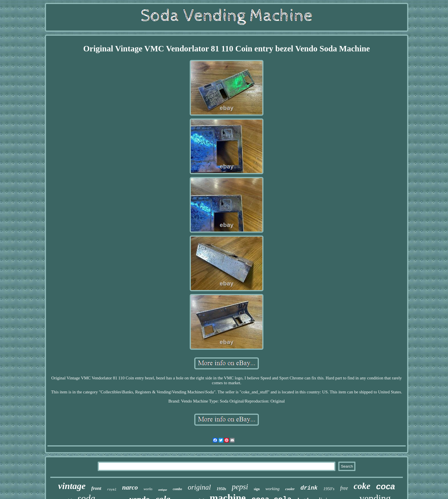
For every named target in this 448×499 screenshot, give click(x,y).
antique (163, 490)
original (199, 487)
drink (309, 488)
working (272, 489)
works (148, 489)
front (96, 488)
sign (257, 489)
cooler (290, 489)
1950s (221, 489)
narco (130, 487)
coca (385, 486)
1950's (329, 489)
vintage (72, 486)
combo (178, 489)
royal (112, 490)
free (344, 488)
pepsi (240, 487)
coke (362, 486)
